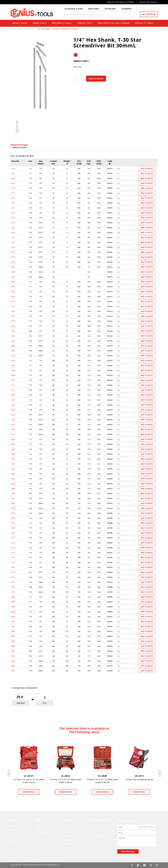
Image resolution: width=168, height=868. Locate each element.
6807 (13, 602)
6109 (13, 183)
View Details (29, 792)
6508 (13, 370)
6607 (13, 444)
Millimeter (21, 703)
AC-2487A (66, 776)
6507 (13, 366)
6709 (13, 533)
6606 (13, 439)
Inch (45, 703)
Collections (13, 829)
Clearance (13, 841)
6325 (13, 316)
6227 (13, 242)
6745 (13, 572)
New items (13, 833)
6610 (13, 459)
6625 (13, 474)
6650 (13, 498)
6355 (13, 346)
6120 (13, 198)
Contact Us (95, 825)
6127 (13, 208)
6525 (13, 395)
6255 (13, 267)
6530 (13, 405)
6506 (13, 360)
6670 (13, 513)
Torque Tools (85, 23)
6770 (13, 592)
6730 (13, 562)
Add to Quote (96, 79)
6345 (13, 336)
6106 (13, 168)
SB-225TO (139, 776)
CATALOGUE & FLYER (75, 9)
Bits (32, 29)
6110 (13, 188)
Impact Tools (21, 23)
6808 (13, 607)
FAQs (92, 833)
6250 (13, 262)
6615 (13, 464)
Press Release (41, 825)
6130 (13, 213)
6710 (13, 538)
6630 (13, 484)
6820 (13, 626)
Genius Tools (81, 61)
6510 (13, 380)
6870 (13, 671)
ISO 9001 (67, 836)
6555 (13, 425)
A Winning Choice (70, 825)
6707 (13, 523)
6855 (13, 661)
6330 (13, 326)
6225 (13, 237)
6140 (13, 218)
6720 (13, 548)
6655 (13, 503)
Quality (66, 833)
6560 (13, 429)
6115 (13, 193)
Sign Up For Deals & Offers (120, 2)
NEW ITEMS (95, 9)
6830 (13, 641)
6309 (13, 297)
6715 (13, 543)
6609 (13, 454)
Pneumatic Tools (62, 23)
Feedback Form (97, 829)
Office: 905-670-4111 (148, 2)
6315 (13, 306)
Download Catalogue (17, 825)
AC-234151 (29, 776)
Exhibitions (40, 829)
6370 (13, 356)
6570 (13, 434)
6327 (13, 321)
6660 (13, 508)
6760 (13, 587)
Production (67, 840)
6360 (13, 351)
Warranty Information (99, 836)
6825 (13, 631)
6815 (13, 622)
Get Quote (149, 14)
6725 (13, 553)
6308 (13, 292)
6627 (13, 479)
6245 (13, 257)
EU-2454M (102, 776)
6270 (13, 277)
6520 (13, 390)
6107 (13, 173)
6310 (13, 301)
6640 (13, 489)
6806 (13, 597)
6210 (13, 223)
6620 (13, 469)
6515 (13, 385)
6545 (13, 415)
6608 (13, 449)
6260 (13, 272)
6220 (13, 233)
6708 (13, 528)
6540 (13, 410)
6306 (13, 282)
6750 (13, 577)
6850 (13, 656)
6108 (13, 178)
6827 (13, 636)
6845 (13, 651)
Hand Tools (40, 23)
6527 (13, 400)
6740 (13, 567)
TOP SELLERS (112, 9)
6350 (13, 341)
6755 (13, 582)
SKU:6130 (77, 67)
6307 (13, 287)
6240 (13, 252)
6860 (13, 666)
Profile (66, 829)
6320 (13, 311)
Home (13, 29)
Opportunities (69, 843)
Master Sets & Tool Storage (115, 23)
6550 (13, 420)
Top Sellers (13, 837)
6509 (13, 375)
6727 (13, 557)
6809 (13, 612)
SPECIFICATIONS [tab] (19, 148)
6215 (13, 228)
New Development (43, 833)
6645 (13, 493)
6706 (13, 518)
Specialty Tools (145, 23)
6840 (13, 646)
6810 (13, 617)
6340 (13, 331)
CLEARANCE (128, 9)
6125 (13, 203)
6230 (13, 247)
